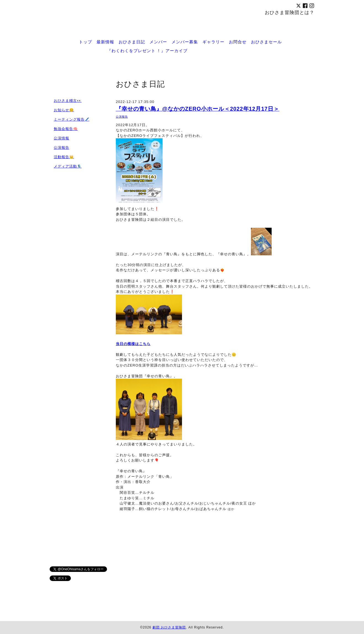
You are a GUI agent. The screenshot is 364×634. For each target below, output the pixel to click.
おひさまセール (266, 42)
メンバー (158, 42)
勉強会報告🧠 (66, 129)
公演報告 (122, 117)
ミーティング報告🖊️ (72, 119)
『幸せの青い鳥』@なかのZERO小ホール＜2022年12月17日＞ (198, 109)
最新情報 (105, 42)
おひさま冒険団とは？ (290, 12)
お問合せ (238, 42)
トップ (85, 42)
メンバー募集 (185, 42)
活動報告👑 (64, 157)
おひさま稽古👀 (68, 101)
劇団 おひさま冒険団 (169, 627)
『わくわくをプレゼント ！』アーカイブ (147, 51)
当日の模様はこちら (133, 344)
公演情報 (61, 138)
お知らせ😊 (64, 110)
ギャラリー (213, 42)
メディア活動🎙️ (68, 166)
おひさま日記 (132, 42)
